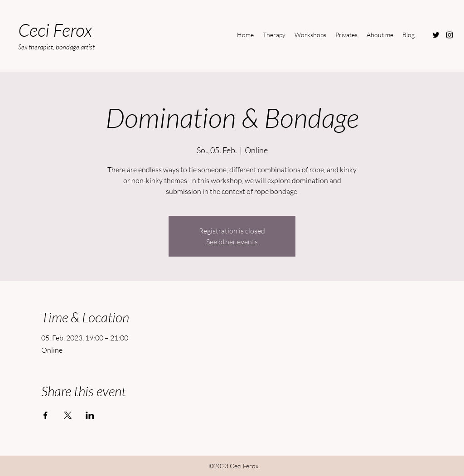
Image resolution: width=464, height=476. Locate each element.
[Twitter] (436, 35)
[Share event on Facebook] (46, 415)
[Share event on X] (68, 415)
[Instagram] (449, 35)
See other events (232, 242)
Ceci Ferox (55, 30)
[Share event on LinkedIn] (90, 415)
